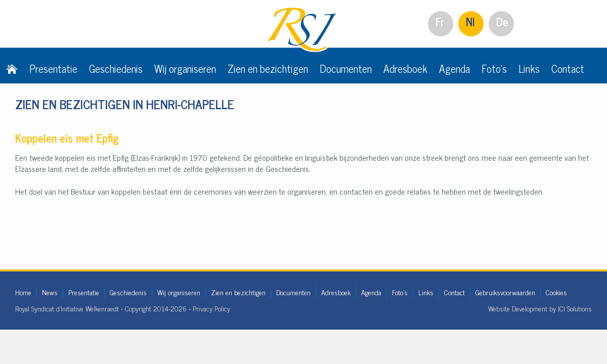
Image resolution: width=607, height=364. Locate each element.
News (50, 292)
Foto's (494, 68)
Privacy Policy (211, 308)
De (502, 21)
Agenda (454, 68)
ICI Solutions (575, 308)
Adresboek (405, 68)
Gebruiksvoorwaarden (505, 292)
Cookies (556, 292)
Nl (470, 21)
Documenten (346, 68)
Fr (440, 21)
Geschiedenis (116, 68)
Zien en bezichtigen (268, 68)
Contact (568, 68)
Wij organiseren (185, 68)
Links (529, 68)
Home (23, 292)
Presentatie (53, 68)
